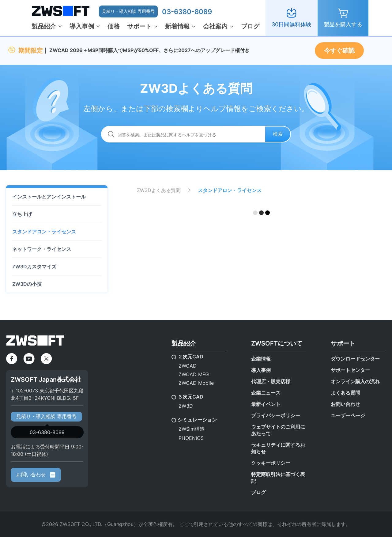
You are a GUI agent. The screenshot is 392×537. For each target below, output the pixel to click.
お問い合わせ (36, 475)
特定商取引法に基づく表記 (278, 478)
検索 (278, 134)
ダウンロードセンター (355, 359)
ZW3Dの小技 (27, 284)
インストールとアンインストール (49, 197)
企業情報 (261, 359)
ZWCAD (188, 366)
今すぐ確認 (339, 51)
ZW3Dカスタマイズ (34, 267)
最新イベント (266, 404)
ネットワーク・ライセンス (42, 249)
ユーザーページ (348, 415)
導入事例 (82, 26)
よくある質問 (345, 393)
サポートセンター (350, 370)
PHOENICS (191, 438)
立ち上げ (22, 214)
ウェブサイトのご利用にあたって (278, 430)
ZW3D (186, 406)
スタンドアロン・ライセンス (44, 232)
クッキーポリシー (271, 463)
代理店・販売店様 (271, 381)
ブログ (250, 26)
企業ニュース (266, 393)
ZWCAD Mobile (196, 383)
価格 (114, 26)
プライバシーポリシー (276, 415)
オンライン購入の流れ (355, 381)
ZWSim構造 (192, 429)
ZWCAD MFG (194, 374)
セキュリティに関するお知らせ (278, 448)
